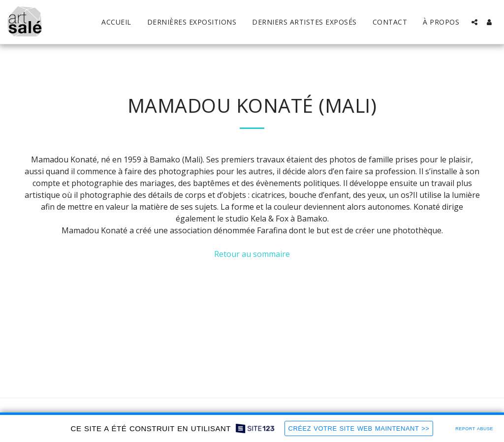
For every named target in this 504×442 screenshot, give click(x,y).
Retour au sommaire (252, 254)
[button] (474, 22)
